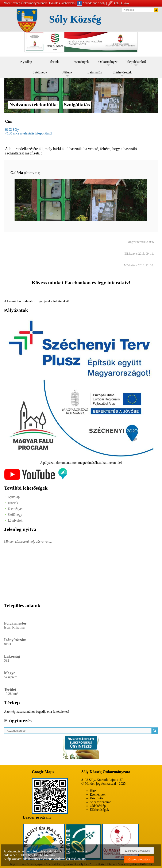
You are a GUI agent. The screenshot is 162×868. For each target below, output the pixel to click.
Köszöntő (96, 798)
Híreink (54, 62)
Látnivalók (95, 72)
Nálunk (67, 72)
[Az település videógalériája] (36, 479)
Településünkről (136, 62)
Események (81, 62)
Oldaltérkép (98, 806)
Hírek (94, 791)
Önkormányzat (108, 62)
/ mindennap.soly (91, 3)
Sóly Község (75, 19)
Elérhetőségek (122, 72)
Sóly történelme (101, 802)
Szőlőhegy (40, 72)
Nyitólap (26, 62)
